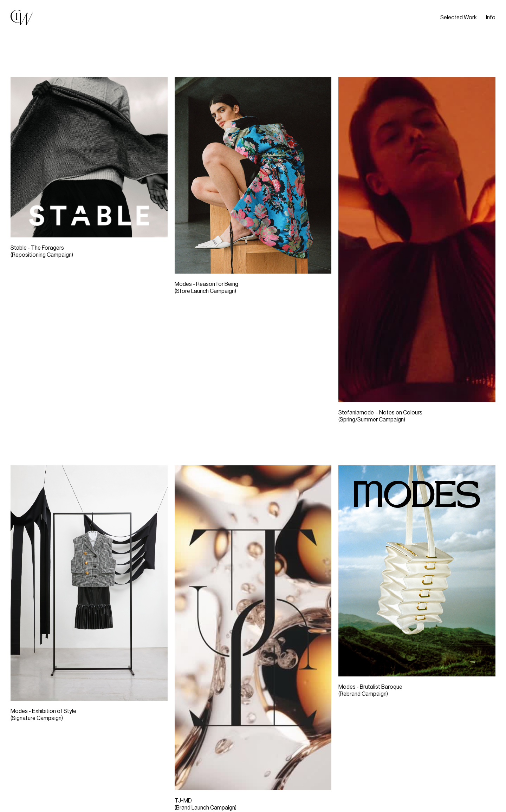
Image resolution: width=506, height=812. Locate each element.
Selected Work (459, 18)
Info (491, 18)
